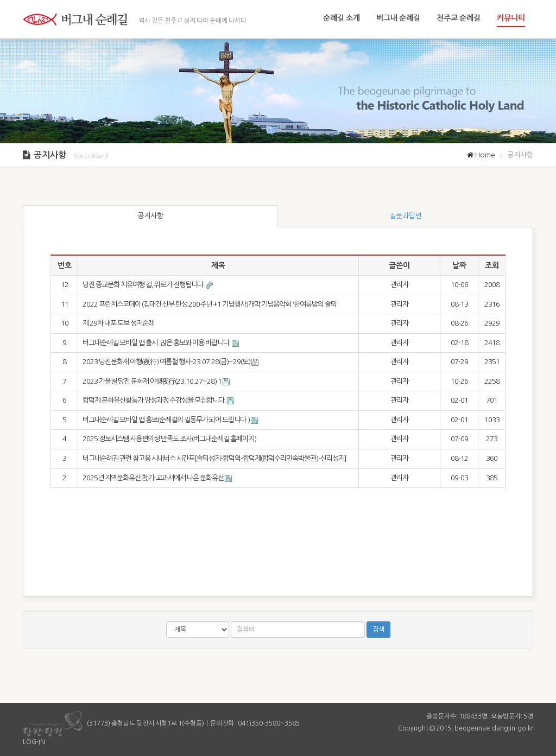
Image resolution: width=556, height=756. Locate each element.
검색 (378, 630)
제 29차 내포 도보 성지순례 (118, 323)
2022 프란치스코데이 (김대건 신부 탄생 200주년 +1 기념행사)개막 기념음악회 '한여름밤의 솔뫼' (210, 304)
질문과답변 (406, 216)
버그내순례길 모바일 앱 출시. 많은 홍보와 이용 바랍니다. (157, 343)
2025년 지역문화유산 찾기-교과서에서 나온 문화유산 (154, 478)
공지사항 (150, 216)
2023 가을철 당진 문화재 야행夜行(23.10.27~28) (153, 381)
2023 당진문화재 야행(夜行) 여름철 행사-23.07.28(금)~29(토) (167, 362)
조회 (492, 265)
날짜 (459, 265)
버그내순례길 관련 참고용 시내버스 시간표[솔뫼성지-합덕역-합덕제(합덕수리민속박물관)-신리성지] (214, 458)
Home (481, 155)
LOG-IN (34, 742)
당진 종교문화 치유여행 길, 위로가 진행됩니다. (144, 285)
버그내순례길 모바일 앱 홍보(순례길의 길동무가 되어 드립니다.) (167, 420)
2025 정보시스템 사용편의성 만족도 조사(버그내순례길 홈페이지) (169, 439)
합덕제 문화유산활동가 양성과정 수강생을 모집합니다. (155, 400)
